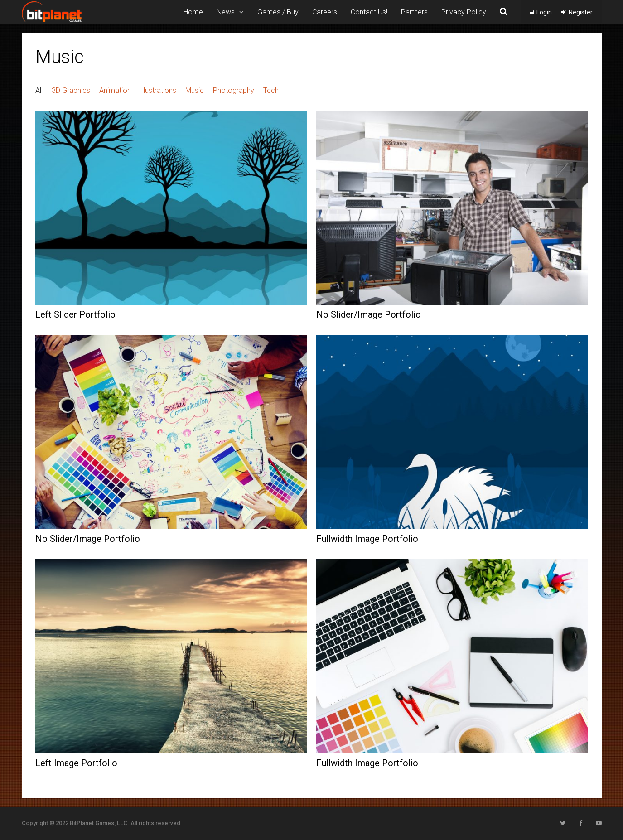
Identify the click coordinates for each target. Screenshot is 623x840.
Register (581, 12)
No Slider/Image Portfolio (369, 314)
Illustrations (158, 90)
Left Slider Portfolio (75, 314)
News (226, 12)
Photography (234, 90)
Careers (325, 12)
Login (544, 12)
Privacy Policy (464, 12)
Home (193, 12)
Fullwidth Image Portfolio (367, 539)
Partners (414, 12)
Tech (271, 90)
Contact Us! (369, 12)
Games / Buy (278, 12)
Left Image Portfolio (76, 763)
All (39, 90)
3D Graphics (71, 90)
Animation (115, 90)
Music (195, 90)
